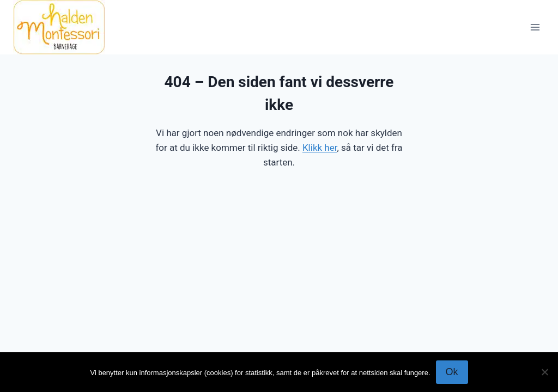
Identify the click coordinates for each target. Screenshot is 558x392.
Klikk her (320, 148)
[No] (544, 372)
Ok (452, 372)
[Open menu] (535, 27)
